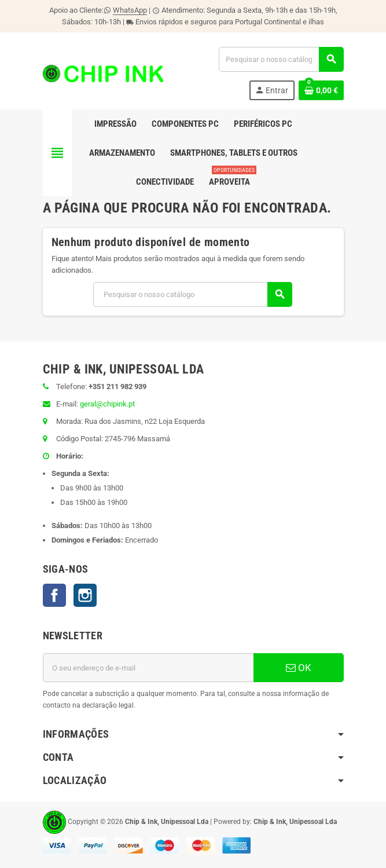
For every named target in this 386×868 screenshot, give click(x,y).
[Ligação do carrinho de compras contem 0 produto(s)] (321, 90)
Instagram (85, 595)
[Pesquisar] (281, 59)
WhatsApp (130, 10)
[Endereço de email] (148, 668)
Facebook (54, 595)
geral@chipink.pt (107, 404)
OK (299, 668)
